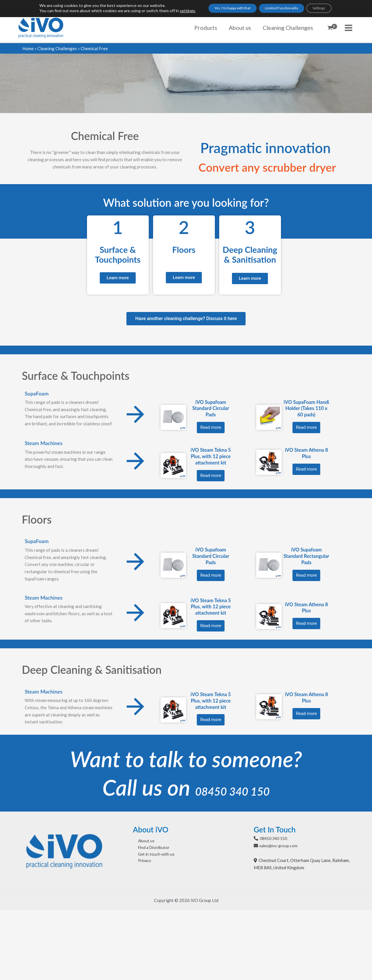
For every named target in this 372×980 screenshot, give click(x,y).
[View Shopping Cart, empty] (330, 28)
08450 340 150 (232, 786)
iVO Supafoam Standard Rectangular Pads (30, 555)
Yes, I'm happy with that (224, 9)
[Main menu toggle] (349, 28)
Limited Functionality (284, 9)
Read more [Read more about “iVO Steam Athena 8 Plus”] (30, 713)
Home (28, 48)
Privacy (140, 862)
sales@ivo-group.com (280, 845)
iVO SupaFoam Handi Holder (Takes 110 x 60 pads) (31, 408)
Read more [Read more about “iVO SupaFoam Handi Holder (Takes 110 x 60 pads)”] (30, 427)
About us (141, 841)
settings (172, 11)
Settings (330, 9)
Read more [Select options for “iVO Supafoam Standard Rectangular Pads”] (30, 575)
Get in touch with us (152, 855)
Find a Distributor (150, 848)
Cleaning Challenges (57, 48)
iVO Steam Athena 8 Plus (30, 453)
